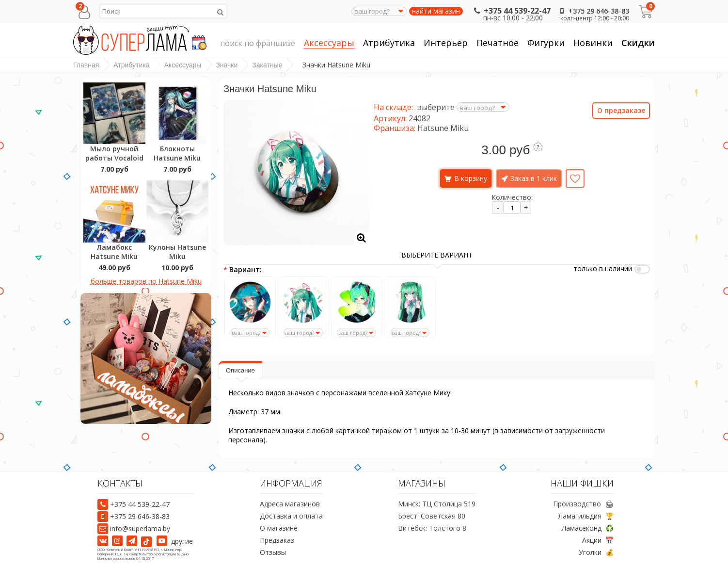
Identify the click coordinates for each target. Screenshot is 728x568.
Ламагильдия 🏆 (586, 516)
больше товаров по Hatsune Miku (146, 281)
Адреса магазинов (290, 504)
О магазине (279, 528)
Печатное (498, 43)
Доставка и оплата (291, 516)
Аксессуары (329, 43)
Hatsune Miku (443, 128)
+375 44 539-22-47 (511, 11)
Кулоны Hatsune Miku (177, 252)
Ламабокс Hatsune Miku (114, 252)
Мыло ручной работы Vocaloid (114, 153)
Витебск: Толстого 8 (432, 528)
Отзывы (273, 552)
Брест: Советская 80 (432, 516)
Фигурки (546, 43)
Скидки (638, 43)
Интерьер (446, 43)
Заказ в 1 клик (534, 178)
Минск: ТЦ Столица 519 (437, 504)
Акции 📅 (598, 540)
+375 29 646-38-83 (593, 11)
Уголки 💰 (596, 552)
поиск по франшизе (258, 44)
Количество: (512, 197)
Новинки (593, 43)
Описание (240, 370)
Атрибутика (389, 43)
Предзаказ (277, 540)
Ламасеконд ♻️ (588, 528)
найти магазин (436, 11)
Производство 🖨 (583, 504)
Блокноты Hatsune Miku (177, 153)
